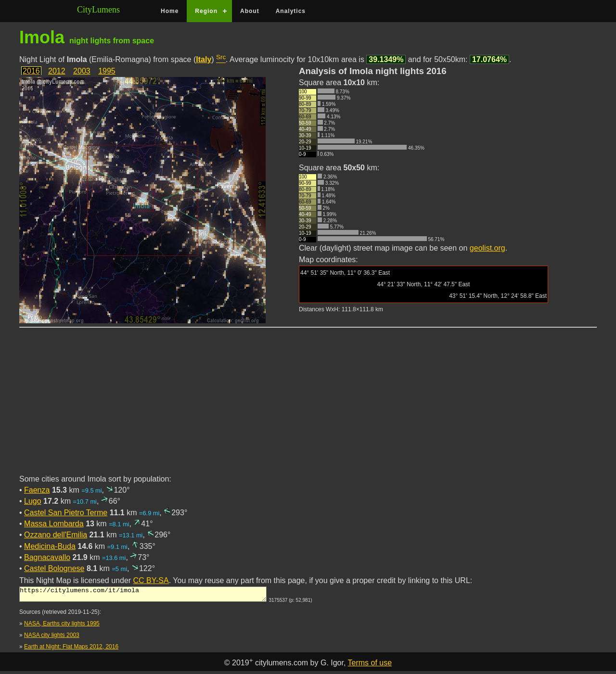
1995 (107, 71)
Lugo (33, 501)
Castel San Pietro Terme (66, 513)
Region (206, 11)
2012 (57, 71)
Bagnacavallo (47, 557)
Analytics (291, 11)
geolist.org (488, 248)
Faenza (37, 490)
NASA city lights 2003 (52, 638)
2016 (31, 71)
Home (170, 11)
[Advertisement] (308, 407)
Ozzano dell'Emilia (56, 535)
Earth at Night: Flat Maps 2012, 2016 (71, 649)
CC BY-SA (151, 580)
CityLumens (98, 10)
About (250, 11)
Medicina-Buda (50, 546)
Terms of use (370, 666)
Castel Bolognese (54, 568)
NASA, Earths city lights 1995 (62, 626)
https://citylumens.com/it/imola (143, 596)
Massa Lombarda (54, 524)
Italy (204, 59)
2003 (82, 71)
